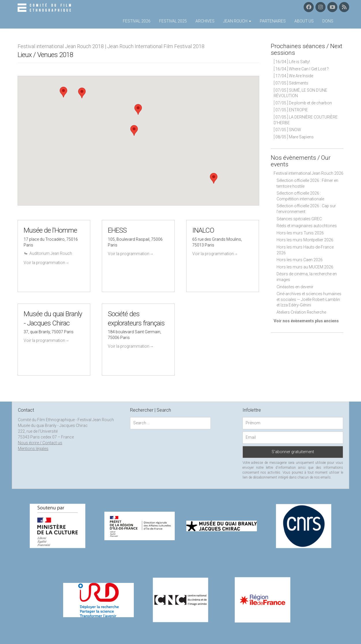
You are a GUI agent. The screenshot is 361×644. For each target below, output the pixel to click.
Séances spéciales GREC (299, 219)
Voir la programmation (46, 263)
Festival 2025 (173, 21)
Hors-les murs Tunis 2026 (300, 233)
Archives (205, 21)
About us (304, 21)
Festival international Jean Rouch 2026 (309, 173)
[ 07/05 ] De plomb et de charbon (303, 103)
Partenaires (273, 21)
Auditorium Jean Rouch (51, 253)
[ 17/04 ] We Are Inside (293, 76)
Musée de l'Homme (50, 230)
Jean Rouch (237, 21)
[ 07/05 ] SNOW (287, 130)
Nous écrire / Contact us (40, 443)
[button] (63, 92)
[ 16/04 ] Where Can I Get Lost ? (301, 69)
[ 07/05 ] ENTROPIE (291, 110)
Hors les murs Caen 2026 (300, 260)
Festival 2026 (137, 21)
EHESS (117, 230)
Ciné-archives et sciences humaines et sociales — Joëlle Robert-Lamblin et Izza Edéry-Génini (309, 299)
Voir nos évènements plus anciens (306, 321)
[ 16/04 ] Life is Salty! (292, 62)
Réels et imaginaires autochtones (307, 226)
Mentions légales (33, 449)
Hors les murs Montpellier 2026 (305, 240)
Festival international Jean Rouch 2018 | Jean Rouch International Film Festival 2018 (111, 46)
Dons (328, 21)
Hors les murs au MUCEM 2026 (305, 267)
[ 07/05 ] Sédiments (291, 83)
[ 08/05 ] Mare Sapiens (294, 137)
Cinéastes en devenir (295, 287)
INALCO (203, 230)
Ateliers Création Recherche (301, 312)
